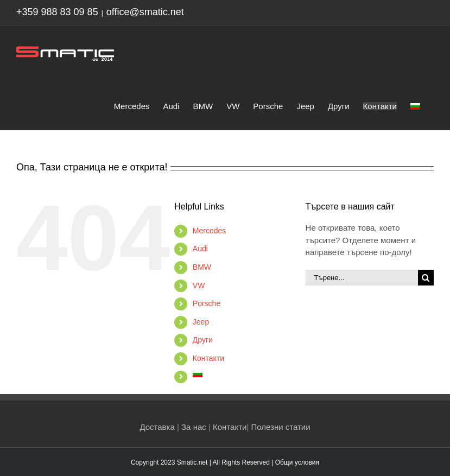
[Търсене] (426, 278)
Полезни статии (280, 427)
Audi (200, 249)
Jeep (201, 322)
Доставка (157, 427)
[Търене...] (362, 278)
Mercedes (209, 231)
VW (199, 285)
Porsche (207, 303)
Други (203, 340)
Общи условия (297, 462)
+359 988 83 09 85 (57, 12)
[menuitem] (415, 105)
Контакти (208, 358)
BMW (202, 267)
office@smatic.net (145, 12)
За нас (194, 427)
